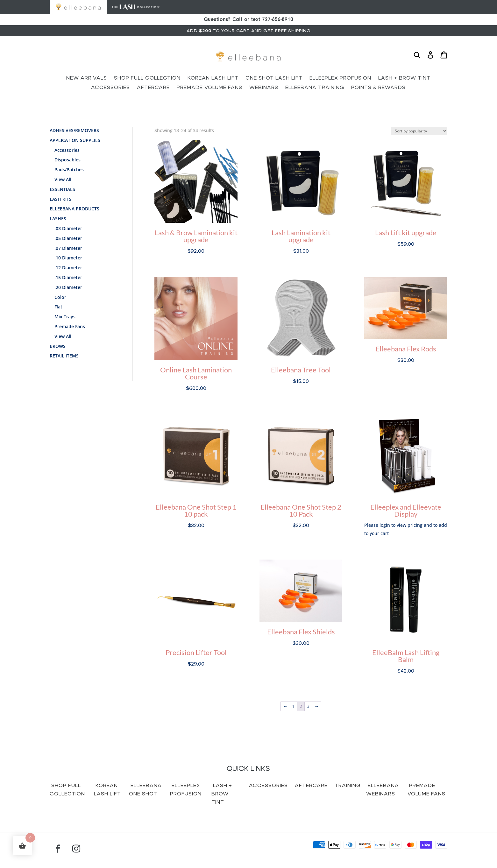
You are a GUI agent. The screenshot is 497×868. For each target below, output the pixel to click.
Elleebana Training (315, 88)
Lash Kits (61, 199)
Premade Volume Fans (209, 88)
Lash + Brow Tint (404, 78)
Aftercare (153, 88)
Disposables (67, 160)
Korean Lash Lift (213, 78)
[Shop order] (419, 131)
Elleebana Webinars (383, 790)
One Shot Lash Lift (274, 78)
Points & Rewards (378, 88)
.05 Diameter (68, 238)
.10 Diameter (68, 258)
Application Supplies (75, 140)
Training (348, 785)
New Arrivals (87, 78)
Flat (58, 307)
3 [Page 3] (308, 706)
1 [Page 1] (294, 706)
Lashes (58, 219)
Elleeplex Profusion (340, 78)
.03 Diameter (68, 228)
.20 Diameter (68, 287)
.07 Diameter (68, 248)
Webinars (264, 88)
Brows (58, 346)
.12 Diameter (68, 268)
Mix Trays (65, 317)
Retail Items (64, 356)
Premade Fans (70, 326)
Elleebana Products (75, 209)
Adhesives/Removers (74, 130)
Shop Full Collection (147, 78)
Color (60, 297)
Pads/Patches (69, 169)
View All (63, 179)
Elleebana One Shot (145, 790)
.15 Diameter (68, 277)
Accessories (110, 88)
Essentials (62, 189)
